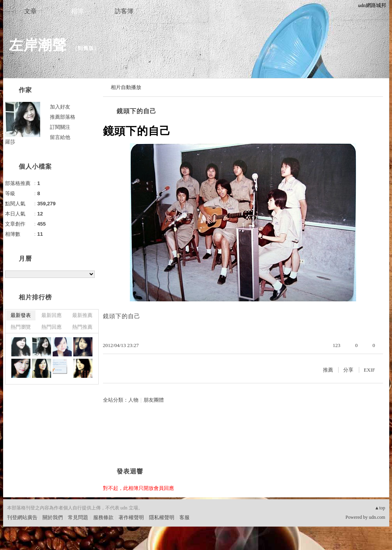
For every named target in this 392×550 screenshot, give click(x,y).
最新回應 (51, 315)
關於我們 (53, 517)
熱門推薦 (82, 327)
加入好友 (60, 107)
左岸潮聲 (38, 45)
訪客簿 (124, 11)
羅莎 (10, 142)
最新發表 (21, 315)
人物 (133, 400)
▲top (380, 508)
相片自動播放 (126, 87)
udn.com (377, 517)
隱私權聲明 (162, 517)
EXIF (370, 370)
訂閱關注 (60, 127)
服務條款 (103, 517)
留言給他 (60, 137)
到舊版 (86, 48)
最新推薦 (82, 315)
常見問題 (78, 517)
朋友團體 (154, 400)
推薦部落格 (63, 117)
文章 (30, 11)
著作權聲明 (131, 517)
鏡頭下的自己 (137, 111)
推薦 (328, 370)
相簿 (77, 11)
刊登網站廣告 (22, 517)
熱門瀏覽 (21, 327)
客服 (184, 517)
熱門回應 (51, 327)
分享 (348, 370)
